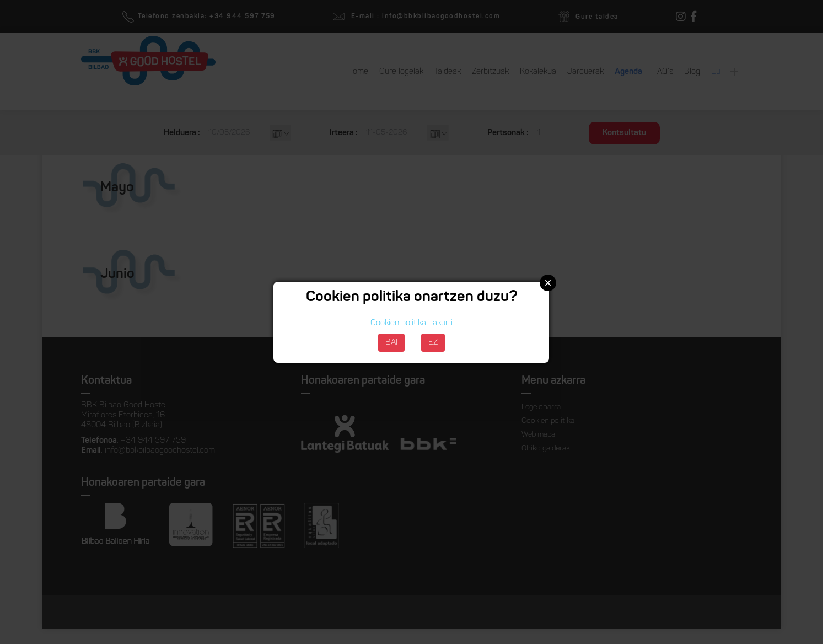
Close (548, 283)
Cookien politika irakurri (411, 323)
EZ (433, 343)
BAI (391, 343)
